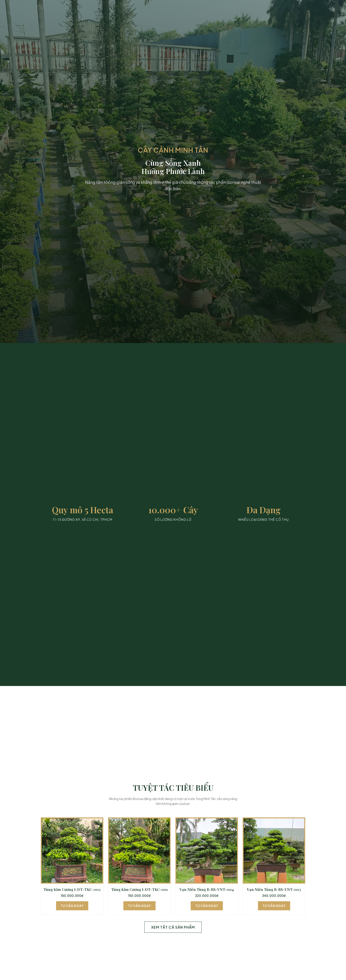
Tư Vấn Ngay (72, 906)
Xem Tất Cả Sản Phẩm (173, 927)
